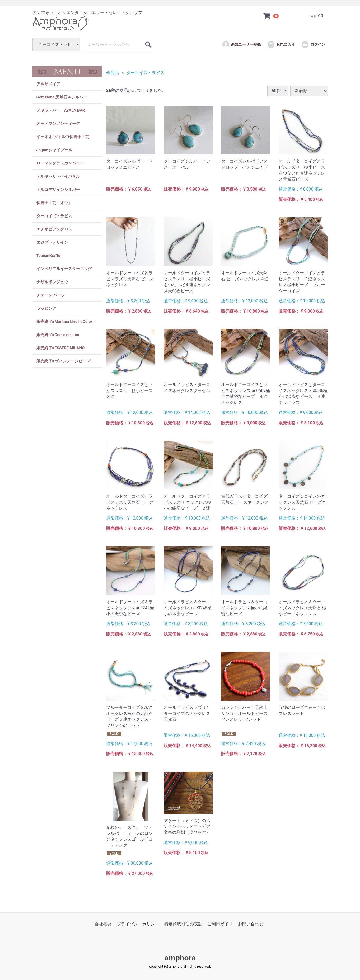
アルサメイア (48, 84)
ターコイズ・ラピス (54, 216)
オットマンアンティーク (58, 124)
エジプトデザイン (52, 242)
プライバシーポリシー (138, 924)
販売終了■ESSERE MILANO (61, 348)
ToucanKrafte (48, 256)
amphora (180, 958)
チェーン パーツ (51, 295)
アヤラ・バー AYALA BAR (61, 110)
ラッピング (46, 308)
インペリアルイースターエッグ (64, 269)
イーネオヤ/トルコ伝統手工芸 (63, 137)
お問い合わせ (251, 924)
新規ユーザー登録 (241, 45)
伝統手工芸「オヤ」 (54, 203)
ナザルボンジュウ (52, 282)
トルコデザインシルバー (58, 190)
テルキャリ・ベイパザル (58, 176)
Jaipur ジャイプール (54, 150)
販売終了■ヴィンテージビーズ (63, 361)
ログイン (313, 45)
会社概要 (103, 924)
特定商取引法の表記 (183, 924)
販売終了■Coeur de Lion (58, 335)
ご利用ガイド (220, 924)
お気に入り (281, 45)
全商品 (113, 73)
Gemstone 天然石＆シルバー (62, 97)
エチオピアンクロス (54, 229)
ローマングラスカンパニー (60, 163)
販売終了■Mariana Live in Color (64, 322)
